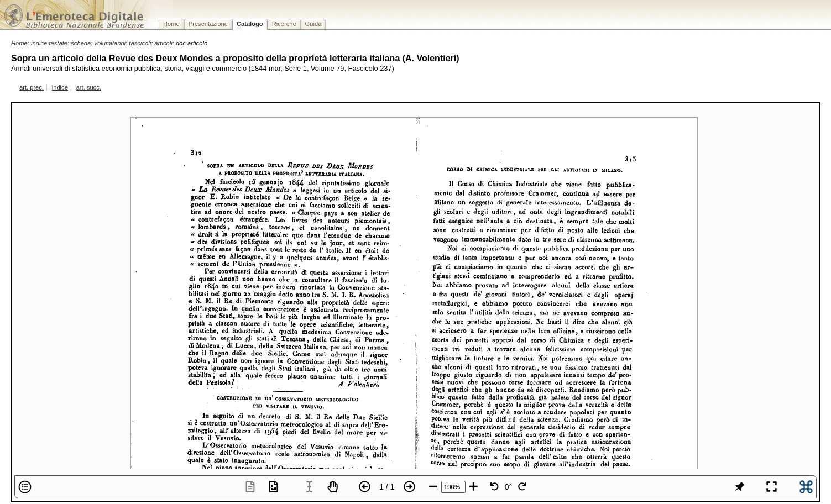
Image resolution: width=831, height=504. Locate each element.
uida (313, 24)
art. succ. (89, 87)
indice (60, 87)
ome (171, 24)
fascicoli (140, 43)
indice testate (49, 43)
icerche (284, 24)
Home (19, 43)
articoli (163, 43)
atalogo (250, 24)
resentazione (208, 24)
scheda (81, 43)
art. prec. (32, 87)
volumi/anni (110, 43)
